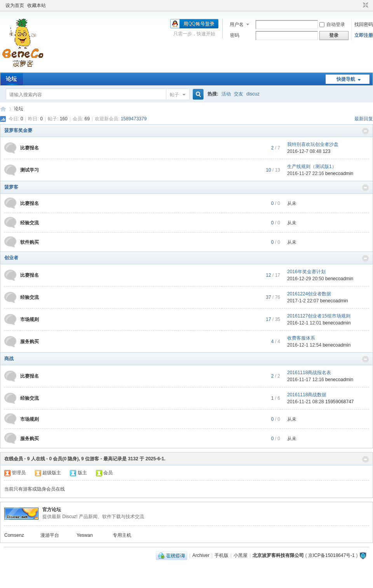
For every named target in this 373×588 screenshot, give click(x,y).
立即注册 (364, 35)
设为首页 (15, 5)
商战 (9, 359)
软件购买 (30, 242)
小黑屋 (241, 555)
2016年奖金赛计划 (306, 272)
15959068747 (339, 402)
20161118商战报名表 (309, 373)
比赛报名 (30, 148)
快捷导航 (346, 79)
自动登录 (332, 24)
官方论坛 (52, 510)
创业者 (11, 258)
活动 (226, 94)
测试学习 (30, 170)
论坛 (11, 79)
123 (326, 151)
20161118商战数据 (307, 395)
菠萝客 (11, 187)
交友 (239, 94)
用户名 (237, 24)
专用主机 (122, 535)
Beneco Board (3, 109)
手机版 (221, 555)
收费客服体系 (301, 338)
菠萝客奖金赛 (18, 130)
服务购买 (30, 342)
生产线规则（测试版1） (312, 167)
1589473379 (134, 119)
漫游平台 (50, 535)
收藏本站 (37, 5)
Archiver (201, 555)
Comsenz (14, 535)
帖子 (174, 95)
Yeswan (85, 535)
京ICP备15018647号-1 (331, 555)
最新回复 (364, 119)
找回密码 (364, 24)
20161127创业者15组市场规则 (319, 316)
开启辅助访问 (358, 5)
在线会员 (14, 459)
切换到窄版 (365, 5)
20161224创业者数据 (309, 294)
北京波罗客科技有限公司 (278, 555)
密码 (235, 35)
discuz (253, 94)
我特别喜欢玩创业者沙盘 (313, 144)
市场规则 (30, 319)
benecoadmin (339, 173)
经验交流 (30, 223)
